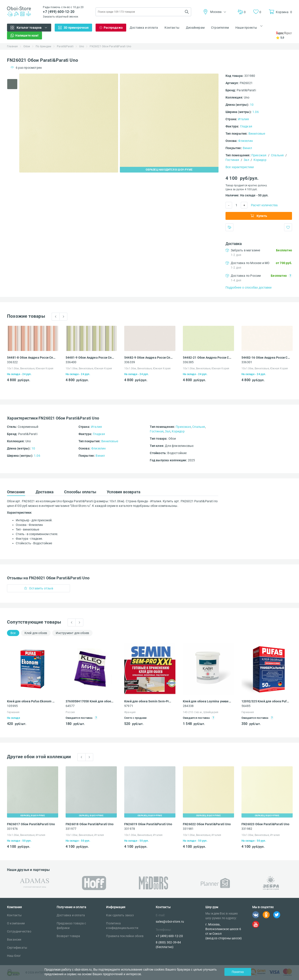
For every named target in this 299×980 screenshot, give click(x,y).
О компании (16, 923)
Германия (13, 712)
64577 (70, 706)
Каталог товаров (29, 28)
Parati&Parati (65, 46)
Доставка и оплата (144, 28)
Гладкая (246, 126)
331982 (247, 829)
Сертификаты (17, 948)
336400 (71, 362)
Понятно (238, 972)
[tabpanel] (69, 123)
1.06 (256, 112)
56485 (246, 706)
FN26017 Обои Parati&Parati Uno (31, 824)
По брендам (43, 46)
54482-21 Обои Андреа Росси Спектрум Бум (207, 358)
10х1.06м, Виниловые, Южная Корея (30, 368)
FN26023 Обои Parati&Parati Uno (265, 824)
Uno (82, 46)
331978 (130, 829)
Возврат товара (68, 936)
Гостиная (232, 160)
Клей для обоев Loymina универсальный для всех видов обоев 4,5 (207, 701)
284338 (188, 706)
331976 (12, 829)
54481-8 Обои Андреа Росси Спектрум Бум (31, 358)
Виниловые (257, 134)
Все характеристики (240, 167)
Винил (247, 148)
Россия (70, 712)
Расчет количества (264, 205)
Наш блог (14, 956)
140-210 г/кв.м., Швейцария (201, 712)
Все (13, 633)
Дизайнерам (195, 28)
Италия (243, 119)
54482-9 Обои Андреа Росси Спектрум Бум (149, 358)
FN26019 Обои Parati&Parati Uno (148, 824)
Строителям (220, 28)
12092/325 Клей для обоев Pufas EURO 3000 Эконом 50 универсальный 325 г (266, 701)
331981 (188, 829)
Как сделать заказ (120, 915)
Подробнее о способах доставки (248, 287)
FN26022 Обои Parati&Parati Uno (207, 824)
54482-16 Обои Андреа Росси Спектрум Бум (266, 358)
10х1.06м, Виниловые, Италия (26, 835)
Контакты (172, 28)
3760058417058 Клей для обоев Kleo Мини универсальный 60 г (90, 701)
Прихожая (259, 155)
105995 (12, 706)
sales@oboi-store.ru (170, 922)
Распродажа (113, 28)
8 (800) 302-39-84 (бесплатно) (168, 945)
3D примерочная (76, 28)
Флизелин (246, 141)
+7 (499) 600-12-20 (59, 12)
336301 (247, 362)
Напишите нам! (27, 35)
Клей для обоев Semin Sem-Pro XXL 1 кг (149, 701)
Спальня (277, 155)
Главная (12, 46)
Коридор (260, 160)
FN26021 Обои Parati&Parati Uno (110, 46)
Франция (130, 712)
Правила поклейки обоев (125, 936)
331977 (71, 829)
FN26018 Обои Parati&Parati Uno (90, 824)
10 (252, 105)
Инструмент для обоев (72, 633)
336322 (12, 362)
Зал (246, 160)
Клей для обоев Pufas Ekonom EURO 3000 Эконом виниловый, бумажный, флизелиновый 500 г (31, 701)
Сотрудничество (19, 931)
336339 (130, 362)
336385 (188, 362)
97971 (129, 706)
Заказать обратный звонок (60, 17)
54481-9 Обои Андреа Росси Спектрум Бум (90, 358)
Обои (27, 46)
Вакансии (14, 939)
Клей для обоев (36, 633)
